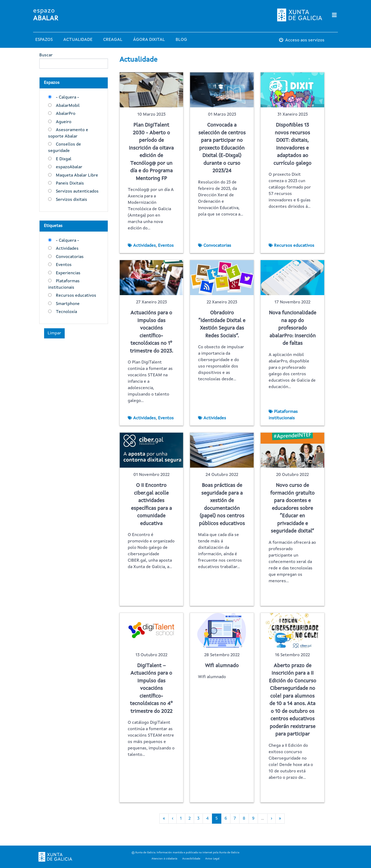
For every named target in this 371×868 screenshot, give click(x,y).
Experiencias (68, 273)
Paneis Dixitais (70, 183)
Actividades (67, 249)
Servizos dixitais (72, 200)
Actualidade (78, 40)
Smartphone (68, 304)
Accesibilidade (191, 859)
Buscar (46, 55)
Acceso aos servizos (305, 40)
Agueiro (64, 122)
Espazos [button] (44, 40)
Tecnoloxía (66, 312)
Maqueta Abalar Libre (77, 175)
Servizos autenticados (77, 191)
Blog (181, 40)
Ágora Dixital (149, 40)
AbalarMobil (68, 106)
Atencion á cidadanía (164, 859)
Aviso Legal (212, 859)
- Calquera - (67, 97)
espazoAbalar (69, 167)
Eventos (64, 265)
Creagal (113, 40)
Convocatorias (70, 257)
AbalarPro (66, 114)
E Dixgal (64, 159)
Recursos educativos (76, 296)
